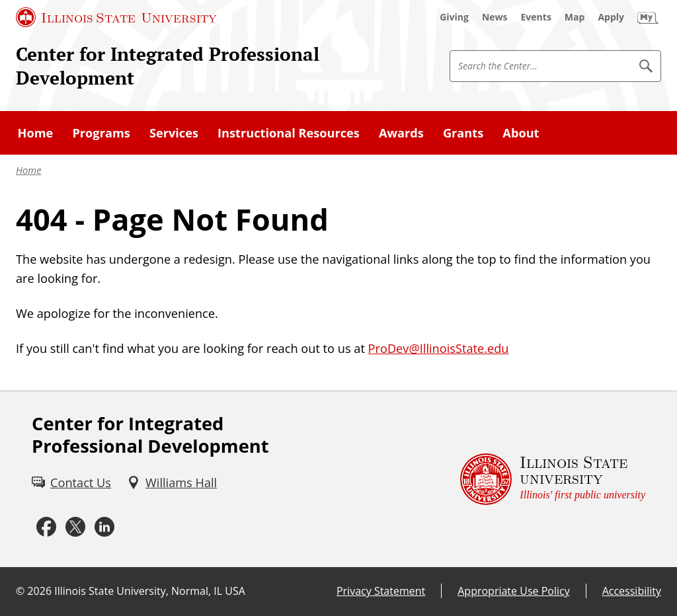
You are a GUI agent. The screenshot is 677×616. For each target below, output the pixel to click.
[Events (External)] (536, 17)
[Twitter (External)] (75, 527)
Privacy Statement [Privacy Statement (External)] (381, 591)
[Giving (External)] (454, 17)
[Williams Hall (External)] (172, 483)
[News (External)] (495, 17)
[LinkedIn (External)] (104, 527)
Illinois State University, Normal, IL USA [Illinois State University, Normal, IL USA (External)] (150, 591)
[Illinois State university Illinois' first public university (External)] (553, 480)
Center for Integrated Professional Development (168, 65)
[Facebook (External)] (46, 527)
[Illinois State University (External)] (116, 17)
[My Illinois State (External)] (648, 17)
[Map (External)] (575, 17)
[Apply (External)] (611, 17)
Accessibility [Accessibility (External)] (632, 591)
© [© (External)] (20, 591)
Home (29, 170)
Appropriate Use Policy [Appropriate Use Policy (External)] (513, 591)
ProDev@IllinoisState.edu (439, 348)
